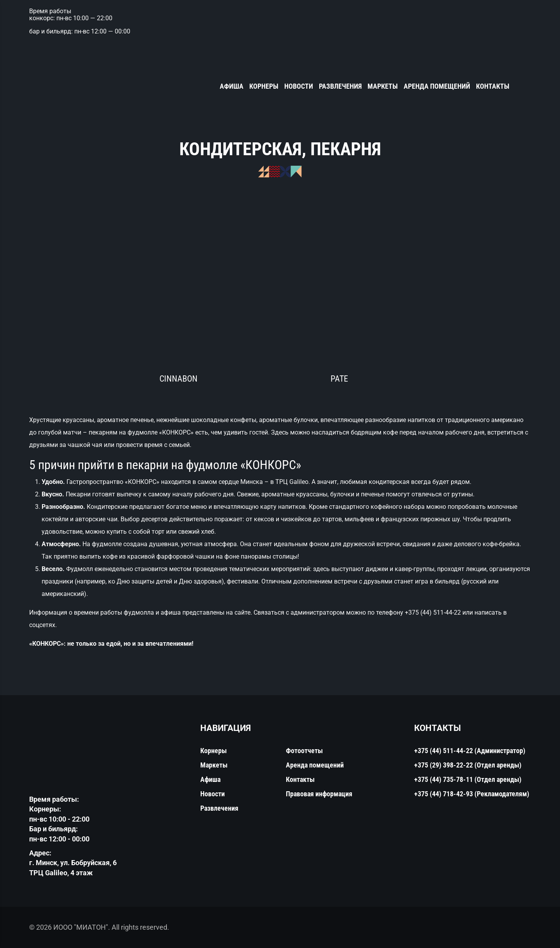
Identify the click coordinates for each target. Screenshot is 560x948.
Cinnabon (178, 379)
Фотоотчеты (304, 751)
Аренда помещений (437, 86)
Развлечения (340, 86)
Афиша (232, 86)
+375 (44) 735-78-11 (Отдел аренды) (468, 779)
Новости (299, 86)
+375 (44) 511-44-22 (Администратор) (470, 751)
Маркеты (383, 86)
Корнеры (264, 86)
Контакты (493, 86)
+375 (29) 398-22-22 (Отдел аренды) (468, 765)
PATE (339, 379)
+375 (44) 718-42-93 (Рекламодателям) (472, 794)
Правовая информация (319, 794)
